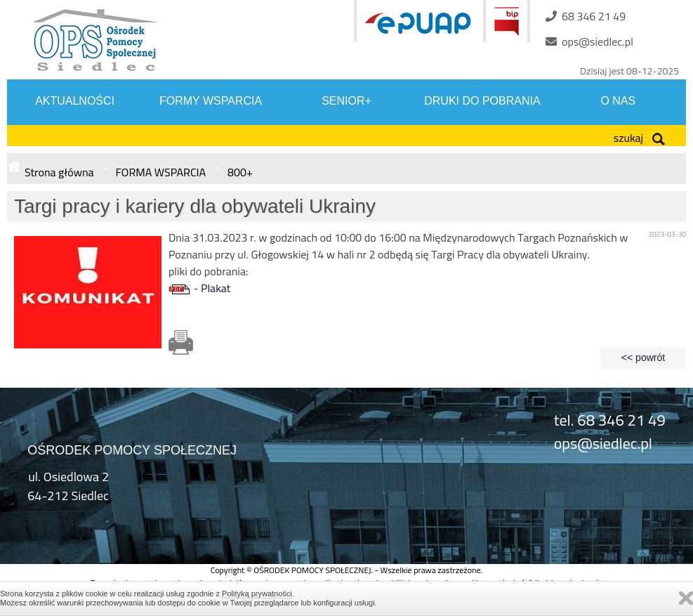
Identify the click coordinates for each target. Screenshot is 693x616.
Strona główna (59, 172)
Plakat (216, 288)
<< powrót (643, 358)
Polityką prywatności (257, 594)
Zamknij (686, 598)
